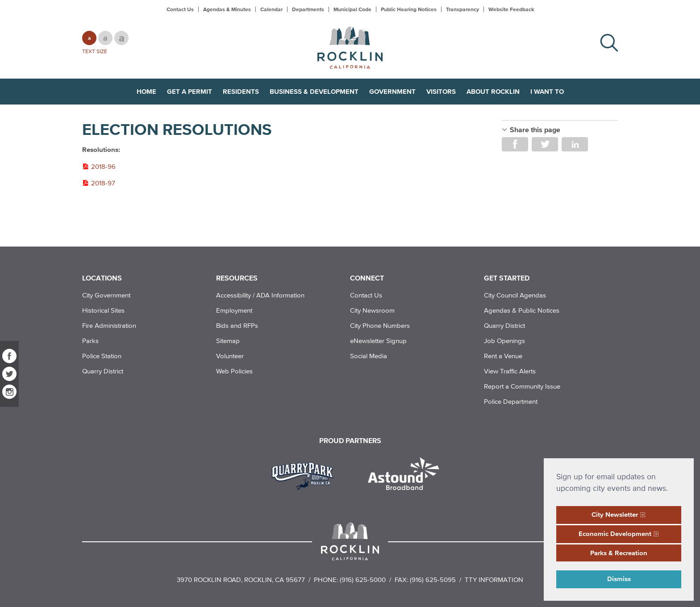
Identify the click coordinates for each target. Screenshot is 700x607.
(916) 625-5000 (363, 580)
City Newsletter (615, 514)
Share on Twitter (545, 144)
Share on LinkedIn (575, 144)
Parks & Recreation (619, 553)
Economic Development (615, 534)
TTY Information (494, 580)
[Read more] (306, 475)
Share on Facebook (515, 144)
